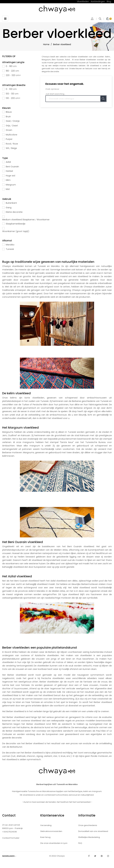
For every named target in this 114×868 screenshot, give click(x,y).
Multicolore (12, 135)
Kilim (8, 180)
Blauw (9, 112)
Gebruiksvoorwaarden (51, 831)
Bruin (8, 117)
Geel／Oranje (13, 121)
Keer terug (45, 837)
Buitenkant (11, 203)
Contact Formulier (11, 838)
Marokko (10, 245)
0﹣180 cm (11, 66)
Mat (8, 189)
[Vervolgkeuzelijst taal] (11, 856)
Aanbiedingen (98, 1)
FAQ (80, 843)
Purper (9, 139)
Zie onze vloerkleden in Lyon (54, 843)
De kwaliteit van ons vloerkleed (93, 831)
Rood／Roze (12, 144)
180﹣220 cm (12, 71)
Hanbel (9, 171)
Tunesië (10, 249)
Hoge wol (10, 176)
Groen (9, 130)
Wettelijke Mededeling (89, 837)
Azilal (8, 162)
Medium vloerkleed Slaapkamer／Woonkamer (26, 220)
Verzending (46, 825)
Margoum (11, 185)
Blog (109, 1)
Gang (9, 208)
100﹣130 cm (12, 94)
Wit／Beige (11, 148)
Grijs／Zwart (12, 126)
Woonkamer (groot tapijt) (16, 231)
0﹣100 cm (11, 89)
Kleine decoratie (14, 212)
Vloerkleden (83, 1)
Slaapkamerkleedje (16, 224)
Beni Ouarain (12, 167)
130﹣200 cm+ (13, 98)
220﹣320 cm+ (13, 75)
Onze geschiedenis (88, 825)
